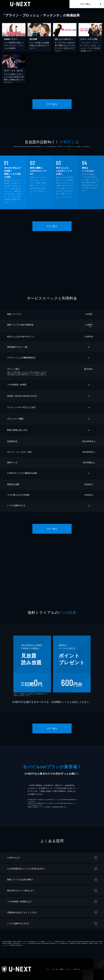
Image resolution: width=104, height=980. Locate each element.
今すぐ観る (85, 4)
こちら (37, 375)
